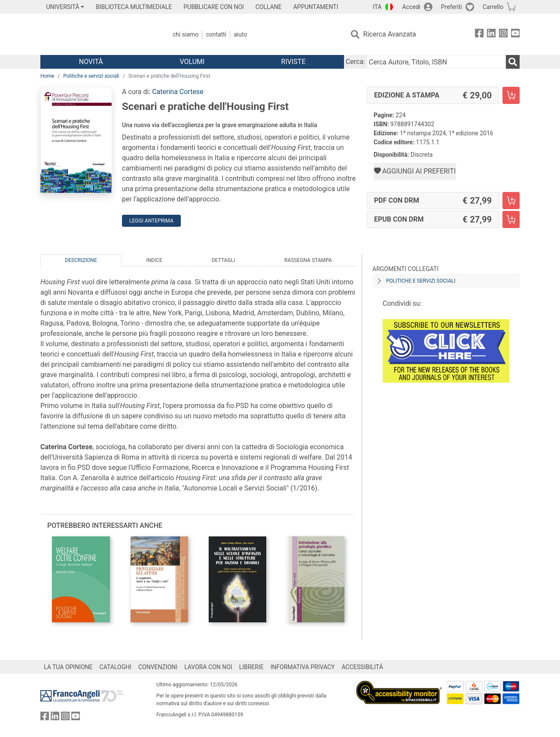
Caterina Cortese (178, 92)
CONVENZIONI (158, 667)
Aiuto (240, 34)
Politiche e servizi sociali (91, 76)
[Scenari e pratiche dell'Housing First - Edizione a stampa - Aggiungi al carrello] (511, 95)
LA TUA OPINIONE (68, 667)
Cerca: (355, 62)
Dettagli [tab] (223, 260)
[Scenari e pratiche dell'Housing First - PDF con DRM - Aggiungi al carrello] (511, 201)
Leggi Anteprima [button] (151, 221)
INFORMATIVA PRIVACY (303, 667)
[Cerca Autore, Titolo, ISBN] (436, 62)
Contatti (216, 34)
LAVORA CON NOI (208, 667)
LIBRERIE (251, 667)
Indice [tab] (154, 260)
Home (47, 76)
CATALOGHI (116, 667)
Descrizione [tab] (81, 260)
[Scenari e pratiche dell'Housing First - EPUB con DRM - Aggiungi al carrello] (511, 219)
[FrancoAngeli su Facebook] (479, 35)
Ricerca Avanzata (390, 34)
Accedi (411, 7)
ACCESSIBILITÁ (362, 667)
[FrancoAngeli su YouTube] (515, 35)
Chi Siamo (186, 34)
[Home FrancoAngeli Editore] (97, 34)
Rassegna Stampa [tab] (308, 260)
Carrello (493, 7)
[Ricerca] (513, 62)
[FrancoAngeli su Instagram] (503, 35)
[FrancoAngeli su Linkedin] (491, 35)
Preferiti (452, 7)
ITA (377, 7)
